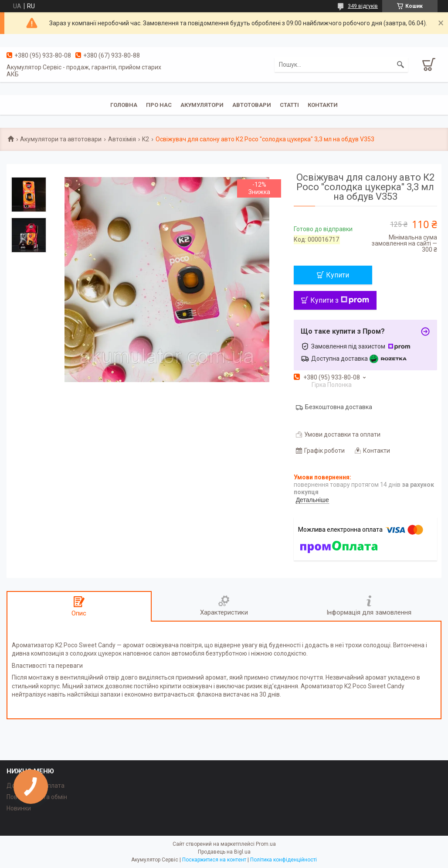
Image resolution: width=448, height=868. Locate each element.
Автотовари (252, 105)
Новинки (19, 808)
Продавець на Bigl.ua (224, 852)
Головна (124, 105)
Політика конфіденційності (283, 860)
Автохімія (122, 139)
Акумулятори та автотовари (61, 139)
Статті (289, 105)
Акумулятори (202, 105)
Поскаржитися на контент (214, 860)
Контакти (323, 105)
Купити (338, 275)
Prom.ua (266, 844)
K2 (146, 139)
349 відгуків (363, 6)
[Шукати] (400, 65)
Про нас (159, 105)
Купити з (340, 300)
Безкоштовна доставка (339, 407)
